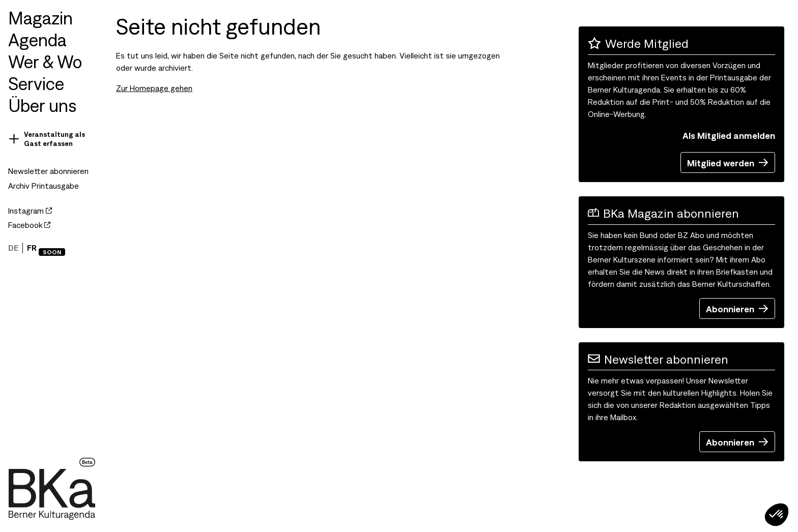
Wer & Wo (45, 61)
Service (36, 83)
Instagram (30, 210)
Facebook (29, 225)
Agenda (37, 39)
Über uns (42, 105)
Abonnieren (737, 308)
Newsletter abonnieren (48, 171)
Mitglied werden (728, 162)
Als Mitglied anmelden (729, 135)
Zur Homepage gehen (154, 88)
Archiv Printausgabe (44, 185)
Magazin (40, 17)
